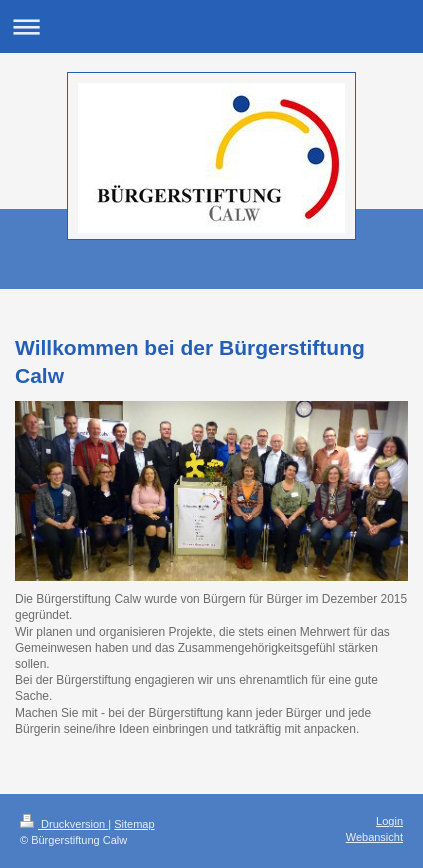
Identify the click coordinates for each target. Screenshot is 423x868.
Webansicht (374, 837)
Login (389, 821)
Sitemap (134, 824)
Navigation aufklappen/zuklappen (211, 26)
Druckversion (64, 824)
